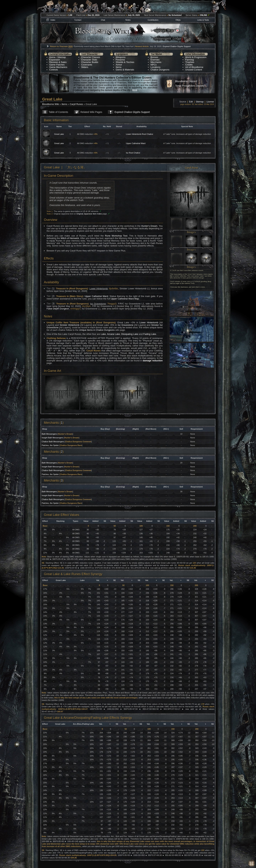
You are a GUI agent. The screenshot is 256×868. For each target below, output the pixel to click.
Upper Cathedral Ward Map (125, 299)
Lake (103, 334)
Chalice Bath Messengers (53, 442)
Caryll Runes (76, 104)
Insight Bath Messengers (53, 438)
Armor (119, 65)
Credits (189, 65)
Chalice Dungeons (160, 70)
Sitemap (62, 57)
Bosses (154, 57)
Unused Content (194, 70)
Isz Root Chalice (133, 153)
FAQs (178, 20)
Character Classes (91, 57)
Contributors (153, 20)
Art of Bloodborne (194, 67)
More (135, 90)
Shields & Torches (125, 62)
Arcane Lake (114, 334)
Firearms (120, 60)
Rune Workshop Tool (116, 236)
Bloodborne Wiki (51, 104)
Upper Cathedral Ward (136, 143)
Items (119, 67)
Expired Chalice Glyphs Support (177, 46)
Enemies (155, 60)
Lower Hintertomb (149, 322)
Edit (191, 102)
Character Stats (89, 60)
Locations (156, 67)
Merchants (156, 62)
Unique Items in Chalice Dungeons (97, 330)
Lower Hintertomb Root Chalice (139, 134)
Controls (54, 70)
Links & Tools (203, 20)
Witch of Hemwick (70, 238)
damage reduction (153, 361)
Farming (190, 60)
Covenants (87, 65)
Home (52, 57)
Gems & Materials (125, 70)
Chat (103, 20)
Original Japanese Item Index (89, 214)
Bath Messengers (49, 434)
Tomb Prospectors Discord (190, 86)
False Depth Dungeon (58, 309)
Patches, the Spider (50, 445)
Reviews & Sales (58, 62)
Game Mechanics (58, 67)
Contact (78, 20)
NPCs (154, 65)
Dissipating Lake (130, 334)
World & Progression (196, 57)
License (210, 102)
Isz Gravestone (126, 325)
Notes (128, 20)
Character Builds (90, 62)
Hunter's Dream (149, 226)
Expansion (55, 60)
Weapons (121, 57)
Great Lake (59, 134)
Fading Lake (150, 334)
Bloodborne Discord (186, 81)
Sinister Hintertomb (69, 325)
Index (53, 20)
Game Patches (57, 65)
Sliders (85, 67)
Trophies (190, 62)
